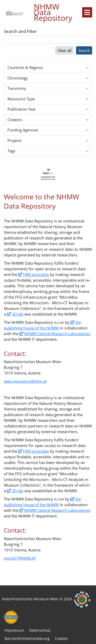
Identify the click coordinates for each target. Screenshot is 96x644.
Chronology (18, 78)
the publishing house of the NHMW (42, 325)
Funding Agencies (23, 130)
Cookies (61, 638)
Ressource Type (21, 99)
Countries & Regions (25, 67)
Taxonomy (17, 88)
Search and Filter (20, 31)
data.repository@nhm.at (25, 381)
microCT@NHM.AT (20, 558)
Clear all (64, 50)
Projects (14, 140)
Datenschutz (40, 630)
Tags (11, 151)
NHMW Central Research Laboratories (57, 334)
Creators (15, 120)
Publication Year (22, 109)
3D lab (18, 314)
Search (84, 50)
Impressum (14, 630)
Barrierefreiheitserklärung (27, 638)
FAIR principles (36, 274)
